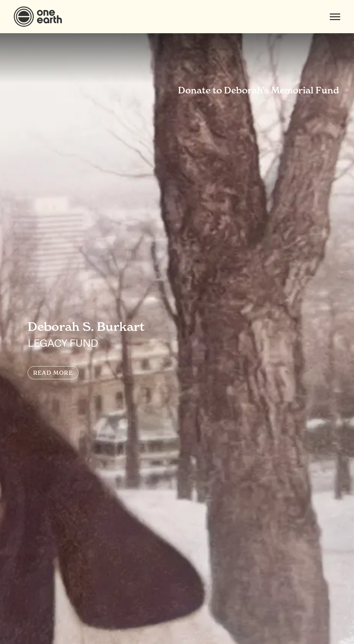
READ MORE (53, 373)
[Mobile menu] (335, 17)
